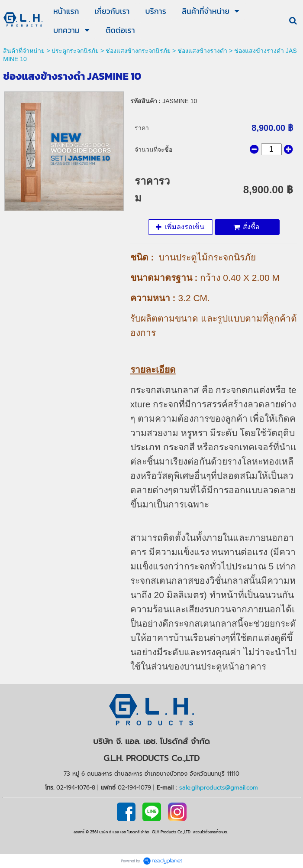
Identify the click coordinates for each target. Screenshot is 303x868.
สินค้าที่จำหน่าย (24, 51)
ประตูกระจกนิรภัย (75, 51)
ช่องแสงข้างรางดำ (202, 51)
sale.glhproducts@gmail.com (219, 788)
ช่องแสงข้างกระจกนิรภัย (138, 51)
